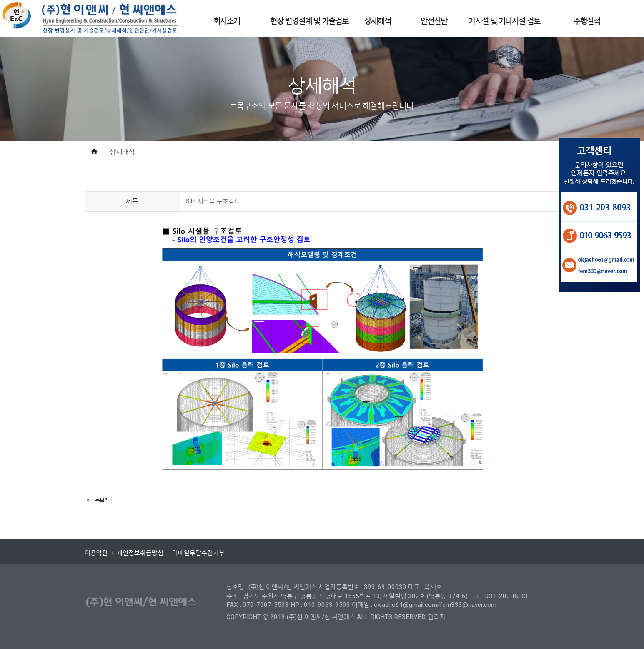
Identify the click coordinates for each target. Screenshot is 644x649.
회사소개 (227, 21)
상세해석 (378, 21)
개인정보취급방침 (140, 553)
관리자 (437, 617)
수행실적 (587, 21)
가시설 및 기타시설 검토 (504, 21)
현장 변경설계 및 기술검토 (309, 21)
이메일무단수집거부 (198, 553)
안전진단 (434, 21)
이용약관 (96, 553)
